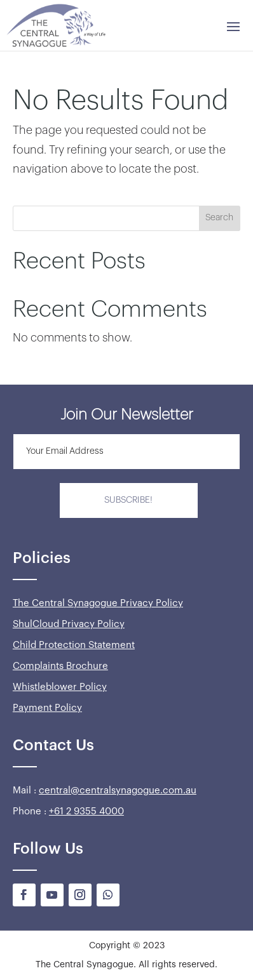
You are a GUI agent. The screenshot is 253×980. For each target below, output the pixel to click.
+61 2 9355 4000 (86, 811)
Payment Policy (47, 708)
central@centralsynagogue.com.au (118, 791)
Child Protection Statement (74, 645)
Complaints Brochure (60, 666)
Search (219, 218)
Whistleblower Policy (60, 687)
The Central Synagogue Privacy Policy (98, 603)
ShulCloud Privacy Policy (69, 624)
